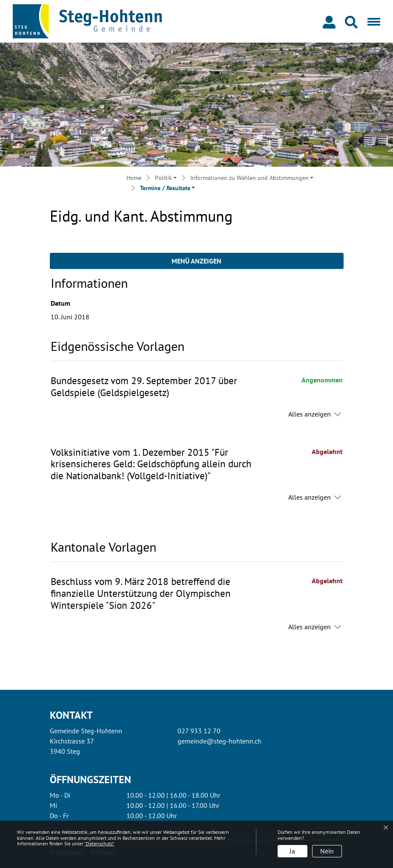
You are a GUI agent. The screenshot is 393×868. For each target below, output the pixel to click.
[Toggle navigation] (372, 21)
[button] (353, 21)
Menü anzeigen (196, 261)
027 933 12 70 (199, 731)
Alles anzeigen (310, 414)
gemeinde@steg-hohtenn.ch (219, 741)
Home (134, 178)
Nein (327, 851)
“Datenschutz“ (99, 843)
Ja (292, 851)
